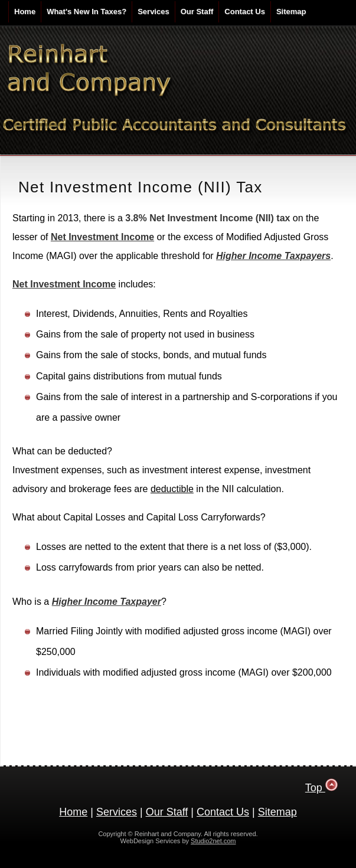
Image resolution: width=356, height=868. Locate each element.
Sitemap (291, 12)
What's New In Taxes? (86, 12)
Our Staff (197, 12)
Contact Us (245, 12)
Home (25, 12)
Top (322, 788)
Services (153, 12)
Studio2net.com (213, 841)
